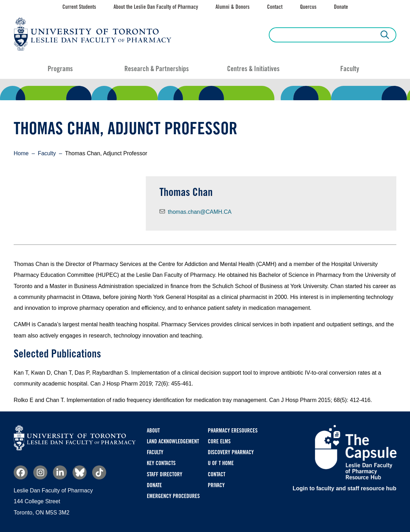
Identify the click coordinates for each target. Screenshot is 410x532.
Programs (60, 69)
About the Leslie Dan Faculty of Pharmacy (156, 7)
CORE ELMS (219, 441)
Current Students (79, 7)
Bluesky (80, 472)
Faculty (350, 69)
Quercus (308, 7)
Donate (341, 7)
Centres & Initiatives (253, 69)
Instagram (40, 472)
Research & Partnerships (157, 69)
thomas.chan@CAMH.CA (200, 212)
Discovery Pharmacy (231, 452)
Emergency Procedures (173, 496)
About (153, 431)
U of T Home (221, 463)
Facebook (21, 472)
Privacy (216, 485)
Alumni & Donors (233, 7)
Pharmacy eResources (233, 431)
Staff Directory (165, 474)
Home (21, 153)
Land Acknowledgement (173, 441)
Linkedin (60, 472)
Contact (275, 7)
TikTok (99, 472)
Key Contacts (161, 463)
